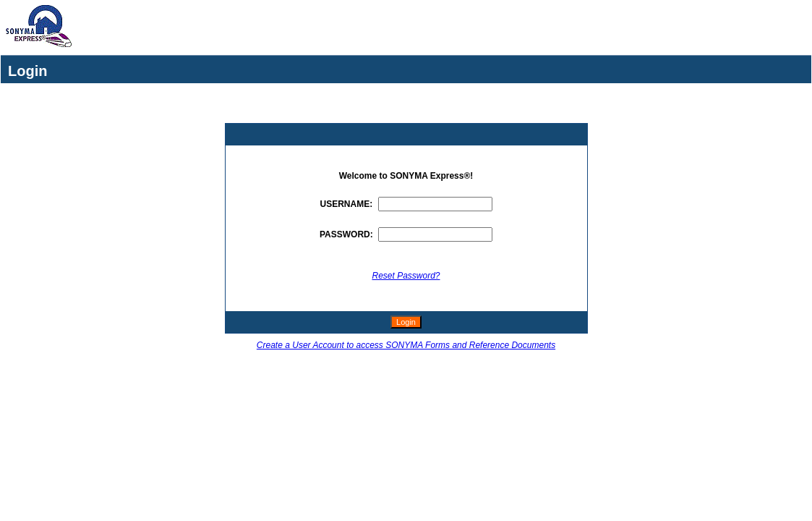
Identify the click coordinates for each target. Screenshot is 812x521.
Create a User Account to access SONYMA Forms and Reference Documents (406, 345)
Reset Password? (406, 276)
